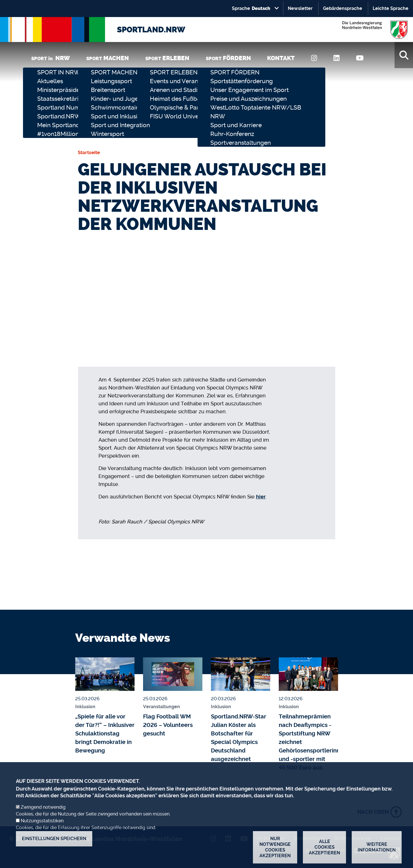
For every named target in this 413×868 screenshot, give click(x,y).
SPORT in (51, 58)
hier (261, 497)
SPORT (108, 58)
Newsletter (300, 8)
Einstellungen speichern (54, 841)
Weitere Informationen (377, 849)
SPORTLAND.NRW (151, 30)
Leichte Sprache (391, 8)
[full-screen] (318, 274)
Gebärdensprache (343, 8)
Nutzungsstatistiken (42, 823)
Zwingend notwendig (43, 809)
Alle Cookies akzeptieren (324, 849)
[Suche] (404, 55)
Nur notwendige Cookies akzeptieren (275, 849)
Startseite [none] (89, 152)
